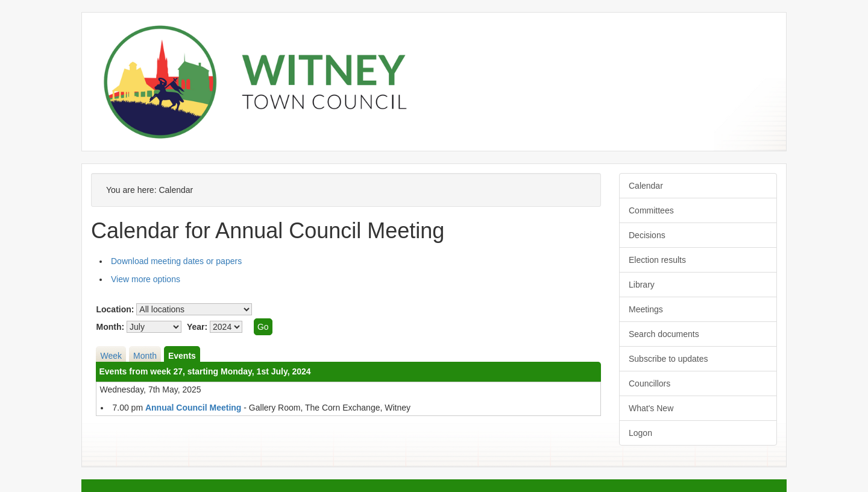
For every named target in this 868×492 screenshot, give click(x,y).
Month (145, 356)
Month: (110, 327)
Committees (651, 210)
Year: (197, 327)
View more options (146, 279)
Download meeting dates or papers (176, 261)
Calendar (646, 186)
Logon (640, 433)
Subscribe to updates (668, 359)
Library (642, 285)
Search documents (664, 334)
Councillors (649, 383)
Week (111, 356)
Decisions (647, 235)
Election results (657, 260)
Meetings (646, 309)
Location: (115, 309)
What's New (651, 408)
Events (182, 356)
